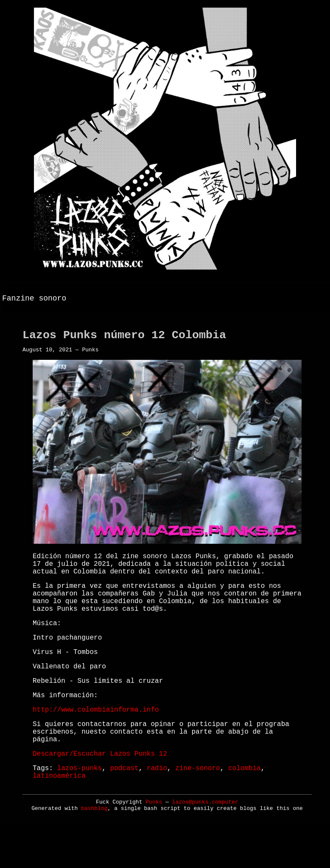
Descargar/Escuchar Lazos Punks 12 (100, 791)
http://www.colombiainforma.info (96, 740)
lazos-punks (80, 807)
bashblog (94, 850)
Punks (154, 843)
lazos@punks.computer (205, 843)
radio (157, 807)
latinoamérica (59, 816)
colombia (245, 807)
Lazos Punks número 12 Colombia (124, 340)
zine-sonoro (198, 807)
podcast (124, 807)
